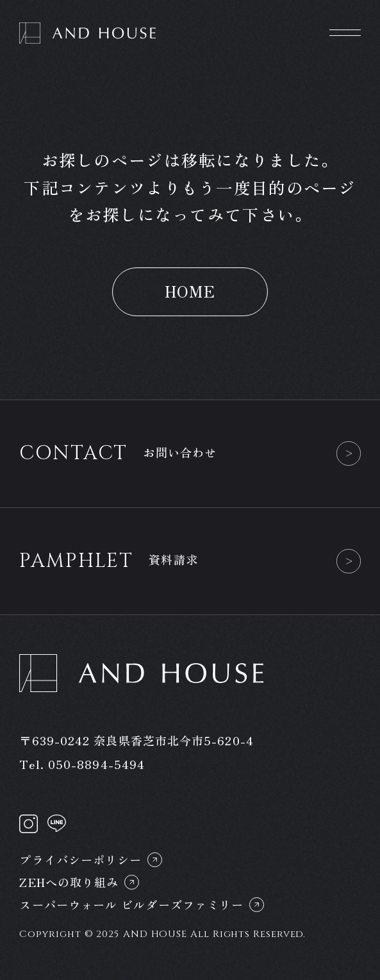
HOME (190, 291)
